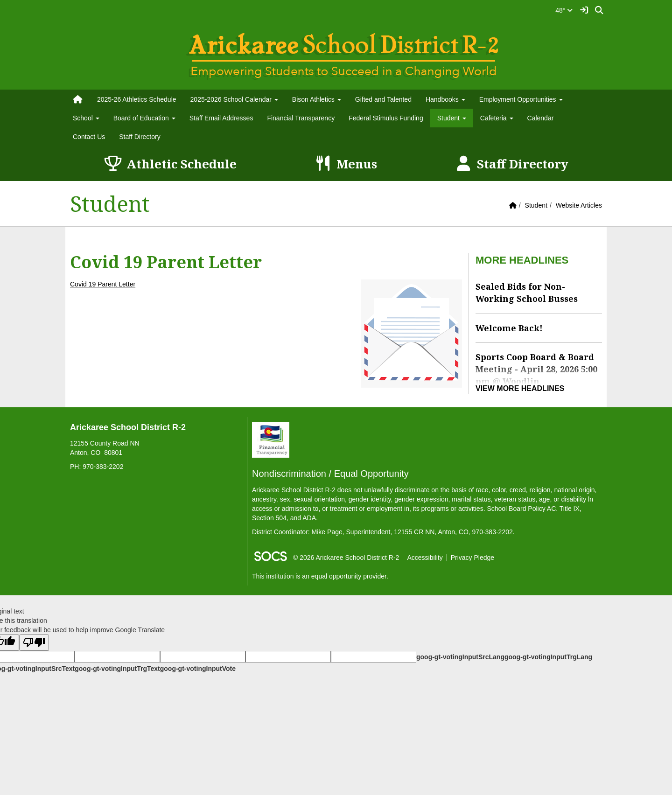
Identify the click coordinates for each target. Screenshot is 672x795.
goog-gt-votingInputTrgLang (548, 657)
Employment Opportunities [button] (521, 99)
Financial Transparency (301, 118)
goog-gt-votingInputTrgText (117, 669)
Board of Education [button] (144, 118)
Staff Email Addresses (221, 118)
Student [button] (452, 118)
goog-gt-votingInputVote (198, 669)
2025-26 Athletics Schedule (137, 99)
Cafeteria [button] (497, 118)
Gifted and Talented (383, 99)
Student (536, 205)
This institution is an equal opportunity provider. (320, 576)
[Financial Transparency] (271, 439)
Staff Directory (140, 137)
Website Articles (579, 205)
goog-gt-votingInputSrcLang (460, 657)
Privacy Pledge (472, 558)
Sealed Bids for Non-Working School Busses (527, 293)
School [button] (86, 118)
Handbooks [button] (445, 99)
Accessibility (425, 558)
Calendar (541, 118)
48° (564, 10)
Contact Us (89, 137)
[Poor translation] (34, 643)
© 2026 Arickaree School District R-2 (346, 558)
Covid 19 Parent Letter (103, 284)
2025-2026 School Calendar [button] (234, 99)
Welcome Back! (509, 328)
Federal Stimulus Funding (386, 118)
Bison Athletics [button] (317, 99)
